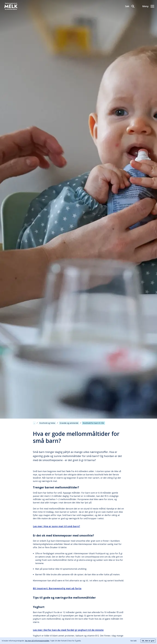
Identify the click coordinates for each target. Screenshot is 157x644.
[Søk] (130, 6)
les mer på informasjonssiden (37, 641)
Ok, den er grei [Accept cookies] (148, 641)
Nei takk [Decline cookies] (133, 641)
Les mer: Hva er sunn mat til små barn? (56, 526)
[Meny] (148, 6)
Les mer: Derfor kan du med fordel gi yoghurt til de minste (68, 630)
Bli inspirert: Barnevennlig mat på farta (57, 588)
